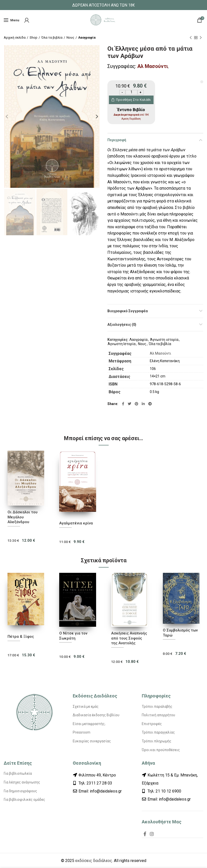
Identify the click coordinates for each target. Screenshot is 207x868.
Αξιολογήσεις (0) (122, 325)
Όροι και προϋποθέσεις (161, 750)
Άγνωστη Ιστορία (122, 344)
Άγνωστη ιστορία (164, 340)
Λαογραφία (87, 37)
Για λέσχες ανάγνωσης (22, 782)
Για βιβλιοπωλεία (18, 773)
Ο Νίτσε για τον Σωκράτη (73, 636)
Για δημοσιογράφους (20, 791)
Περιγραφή (117, 140)
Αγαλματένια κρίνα (76, 523)
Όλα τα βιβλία (52, 37)
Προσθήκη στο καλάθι (133, 100)
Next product (201, 38)
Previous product (191, 38)
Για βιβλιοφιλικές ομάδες (24, 800)
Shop (33, 37)
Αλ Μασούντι (153, 66)
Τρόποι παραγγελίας (158, 732)
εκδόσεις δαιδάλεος (94, 861)
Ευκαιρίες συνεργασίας (92, 741)
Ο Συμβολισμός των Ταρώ (180, 633)
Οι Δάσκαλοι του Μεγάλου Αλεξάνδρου (22, 517)
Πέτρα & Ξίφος (21, 637)
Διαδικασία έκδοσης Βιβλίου (96, 715)
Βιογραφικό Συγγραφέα (128, 311)
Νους (70, 37)
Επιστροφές (152, 724)
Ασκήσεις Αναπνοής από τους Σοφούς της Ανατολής (129, 638)
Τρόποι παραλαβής (157, 706)
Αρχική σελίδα (15, 37)
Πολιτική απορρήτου (158, 715)
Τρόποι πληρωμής (157, 741)
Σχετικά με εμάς (86, 706)
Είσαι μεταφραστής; (89, 724)
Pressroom (82, 732)
